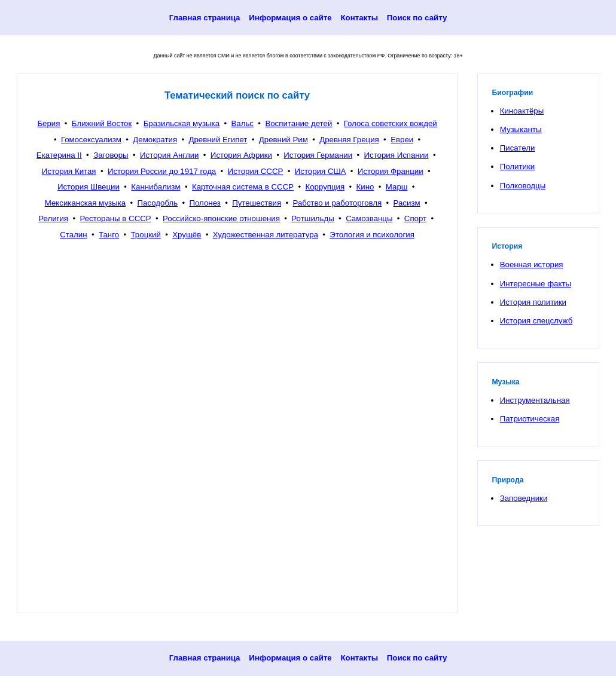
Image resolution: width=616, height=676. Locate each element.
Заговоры (111, 155)
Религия (53, 218)
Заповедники (524, 498)
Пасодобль (158, 203)
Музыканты (521, 129)
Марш (397, 187)
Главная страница (205, 18)
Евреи (402, 140)
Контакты (359, 18)
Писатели (518, 148)
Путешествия (257, 203)
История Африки (241, 155)
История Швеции (89, 187)
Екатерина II (59, 155)
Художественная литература (266, 235)
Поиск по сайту (417, 18)
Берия (48, 123)
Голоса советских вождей (391, 123)
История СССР (256, 171)
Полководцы (523, 186)
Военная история (532, 264)
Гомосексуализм (91, 140)
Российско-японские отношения (221, 218)
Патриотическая (530, 419)
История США (321, 171)
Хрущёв (187, 235)
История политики (533, 302)
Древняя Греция (349, 140)
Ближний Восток (102, 123)
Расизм (407, 203)
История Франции (391, 171)
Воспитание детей (298, 123)
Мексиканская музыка (85, 203)
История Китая (69, 171)
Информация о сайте (290, 18)
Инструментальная (535, 400)
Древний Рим (283, 140)
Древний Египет (218, 140)
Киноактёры (522, 111)
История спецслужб (536, 321)
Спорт (415, 218)
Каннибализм (155, 187)
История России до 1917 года (162, 171)
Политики (517, 166)
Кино (365, 187)
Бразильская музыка (182, 123)
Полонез (205, 203)
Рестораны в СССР (115, 218)
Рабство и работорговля (337, 203)
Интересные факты (536, 284)
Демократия (155, 140)
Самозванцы (369, 218)
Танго (109, 235)
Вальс (242, 123)
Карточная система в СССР (243, 187)
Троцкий (146, 235)
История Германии (318, 155)
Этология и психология (372, 235)
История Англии (169, 155)
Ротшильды (312, 218)
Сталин (73, 235)
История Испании (397, 155)
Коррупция (325, 187)
